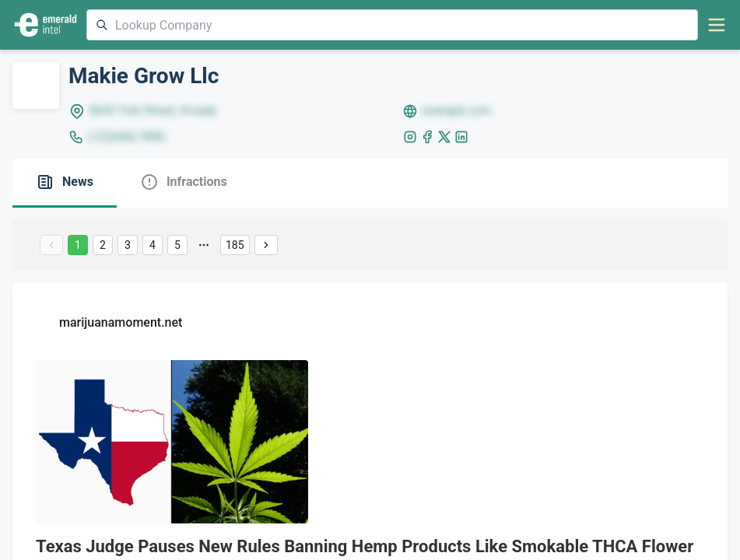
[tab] (65, 183)
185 (235, 245)
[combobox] (392, 25)
